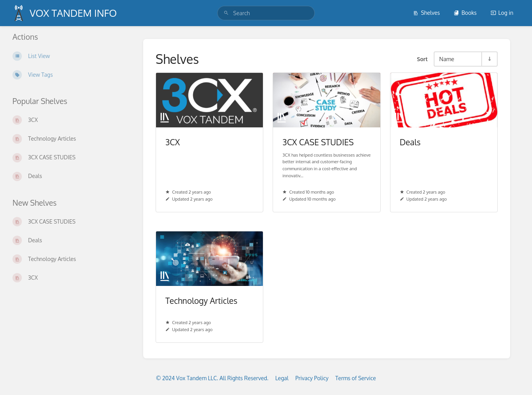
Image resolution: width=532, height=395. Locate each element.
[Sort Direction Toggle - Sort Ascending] (489, 59)
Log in (502, 13)
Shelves (426, 13)
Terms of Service (356, 378)
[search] (266, 13)
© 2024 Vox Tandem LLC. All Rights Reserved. (212, 378)
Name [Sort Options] (447, 59)
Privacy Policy (312, 378)
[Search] (226, 13)
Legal (282, 378)
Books (465, 13)
